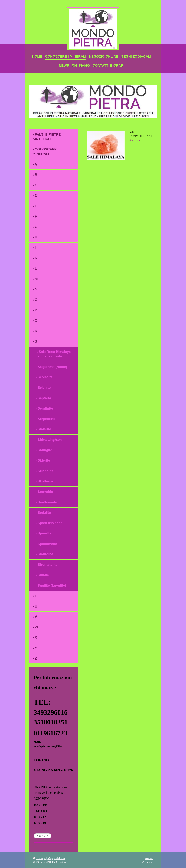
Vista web (147, 862)
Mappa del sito (56, 858)
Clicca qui (135, 140)
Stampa (40, 858)
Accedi (149, 858)
